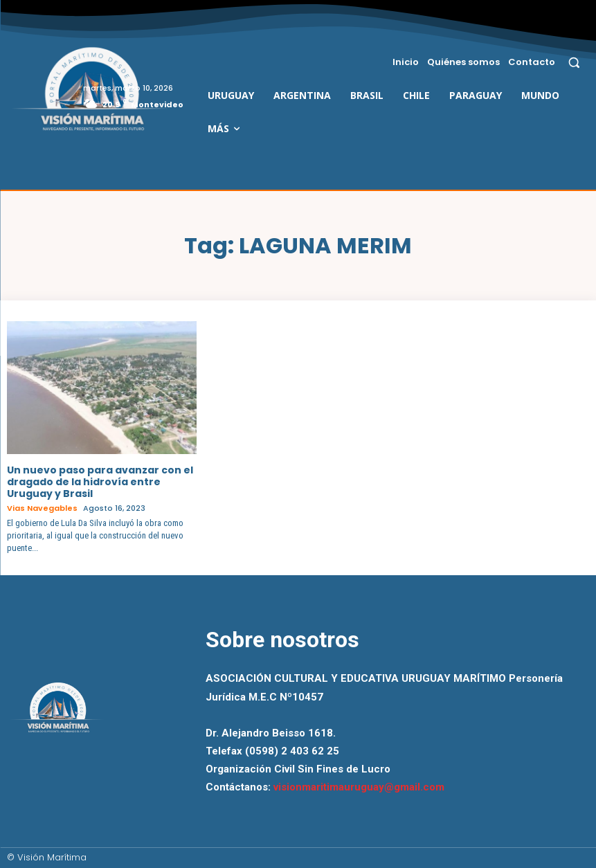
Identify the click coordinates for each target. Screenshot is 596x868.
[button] (574, 62)
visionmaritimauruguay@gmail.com (359, 787)
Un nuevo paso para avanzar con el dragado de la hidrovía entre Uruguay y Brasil (100, 482)
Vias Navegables (42, 508)
